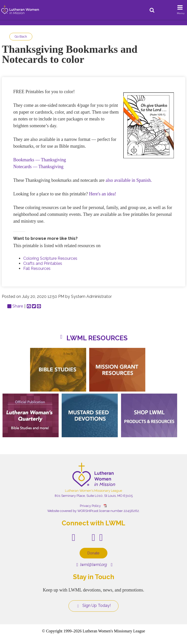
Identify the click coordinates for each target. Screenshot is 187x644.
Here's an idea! (102, 194)
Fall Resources (37, 268)
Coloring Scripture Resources (50, 258)
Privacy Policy (90, 506)
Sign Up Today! (93, 606)
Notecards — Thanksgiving (38, 167)
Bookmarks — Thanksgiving (40, 160)
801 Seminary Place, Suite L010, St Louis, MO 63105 (94, 496)
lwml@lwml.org (92, 565)
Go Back (21, 36)
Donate (93, 553)
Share (15, 306)
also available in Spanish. (129, 180)
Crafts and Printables (43, 263)
